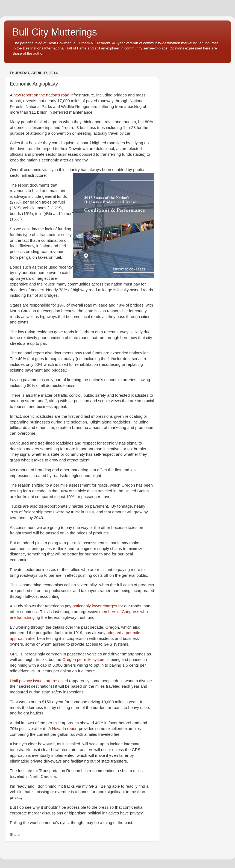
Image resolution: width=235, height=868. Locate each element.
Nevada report (65, 729)
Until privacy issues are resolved (39, 681)
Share (15, 835)
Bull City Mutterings (55, 32)
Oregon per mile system (84, 660)
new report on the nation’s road (41, 95)
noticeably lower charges (95, 606)
